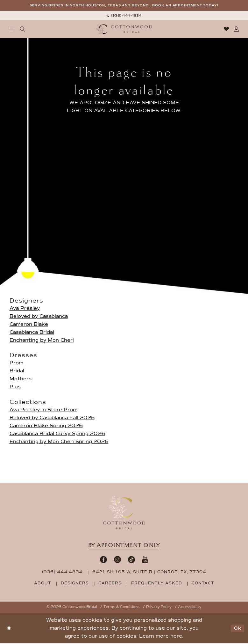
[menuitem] (124, 16)
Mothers (21, 379)
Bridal (17, 371)
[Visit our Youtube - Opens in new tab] (145, 560)
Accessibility (190, 607)
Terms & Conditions (122, 607)
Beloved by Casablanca (39, 317)
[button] (12, 30)
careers (110, 584)
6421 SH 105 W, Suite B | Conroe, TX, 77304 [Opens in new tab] (149, 573)
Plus (15, 387)
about (43, 584)
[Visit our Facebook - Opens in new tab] (103, 560)
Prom (16, 363)
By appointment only (124, 546)
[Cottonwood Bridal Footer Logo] (124, 513)
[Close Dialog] (9, 629)
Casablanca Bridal (32, 333)
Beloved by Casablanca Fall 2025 (52, 418)
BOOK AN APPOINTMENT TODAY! (191, 6)
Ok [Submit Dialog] (237, 629)
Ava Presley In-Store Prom (43, 410)
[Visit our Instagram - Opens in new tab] (117, 560)
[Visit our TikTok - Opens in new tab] (131, 560)
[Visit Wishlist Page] (226, 30)
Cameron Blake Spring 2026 (46, 426)
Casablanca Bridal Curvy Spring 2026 (57, 434)
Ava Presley (25, 309)
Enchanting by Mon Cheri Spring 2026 (59, 442)
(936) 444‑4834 (62, 573)
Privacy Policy (159, 607)
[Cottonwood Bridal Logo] (124, 29)
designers (75, 584)
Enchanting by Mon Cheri (42, 341)
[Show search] (22, 30)
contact (203, 584)
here (176, 637)
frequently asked (157, 584)
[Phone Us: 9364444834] (124, 16)
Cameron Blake (29, 325)
